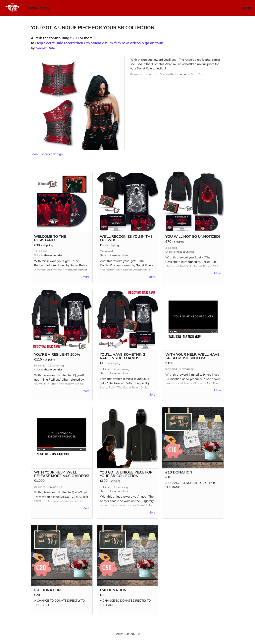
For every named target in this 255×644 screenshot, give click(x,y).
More (86, 277)
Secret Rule (45, 48)
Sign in (246, 8)
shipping (48, 245)
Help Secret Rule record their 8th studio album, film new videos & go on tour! (99, 43)
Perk (38, 38)
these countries (179, 74)
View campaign (52, 154)
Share (35, 154)
